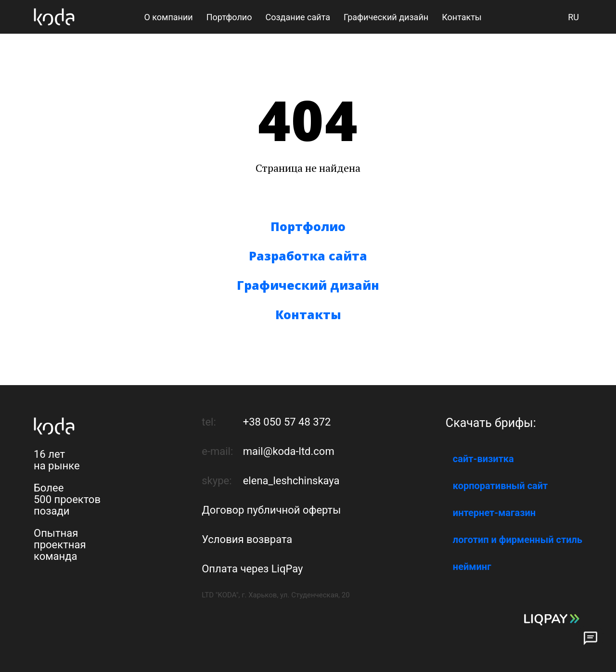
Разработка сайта (308, 256)
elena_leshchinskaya (291, 481)
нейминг (472, 567)
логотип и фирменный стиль (518, 540)
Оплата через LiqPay (252, 569)
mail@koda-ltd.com (289, 451)
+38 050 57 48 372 (287, 422)
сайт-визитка (483, 459)
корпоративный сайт (500, 486)
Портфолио (308, 226)
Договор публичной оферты (271, 510)
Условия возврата (247, 539)
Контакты (308, 314)
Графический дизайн (308, 285)
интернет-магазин (494, 513)
